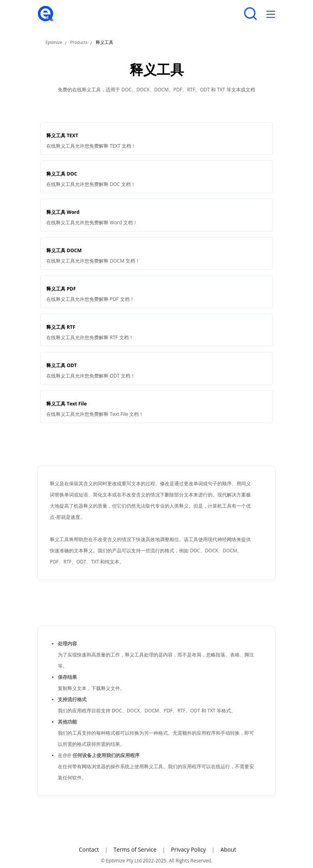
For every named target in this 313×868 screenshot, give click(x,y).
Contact (89, 849)
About (228, 849)
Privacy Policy (188, 849)
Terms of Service (135, 849)
